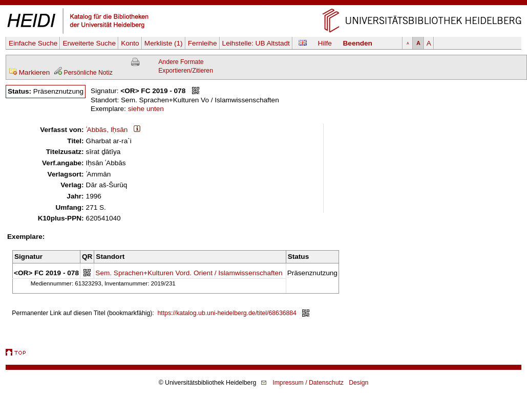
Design (359, 383)
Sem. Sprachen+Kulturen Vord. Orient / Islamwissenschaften (189, 273)
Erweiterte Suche (89, 43)
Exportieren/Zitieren (186, 71)
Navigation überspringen (263, 4)
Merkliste (164, 43)
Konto (130, 43)
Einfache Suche (33, 43)
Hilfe (325, 43)
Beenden (358, 43)
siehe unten (146, 109)
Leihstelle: (256, 43)
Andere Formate (181, 62)
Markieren (29, 72)
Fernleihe (203, 43)
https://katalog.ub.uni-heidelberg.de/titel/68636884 (227, 313)
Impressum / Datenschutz (308, 383)
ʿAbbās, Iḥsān (107, 130)
